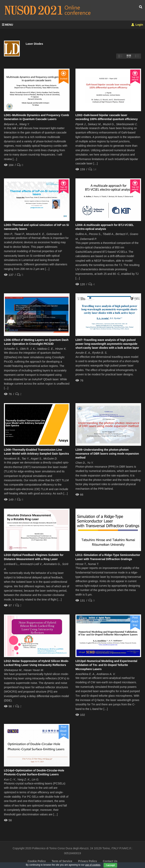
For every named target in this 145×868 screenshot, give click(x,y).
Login (137, 25)
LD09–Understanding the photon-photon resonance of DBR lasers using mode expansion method (107, 454)
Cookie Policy (37, 861)
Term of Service (62, 861)
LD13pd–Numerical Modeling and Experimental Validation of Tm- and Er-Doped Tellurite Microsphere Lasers (106, 665)
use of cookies (93, 865)
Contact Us (110, 861)
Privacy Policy (87, 861)
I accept (110, 865)
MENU (8, 25)
